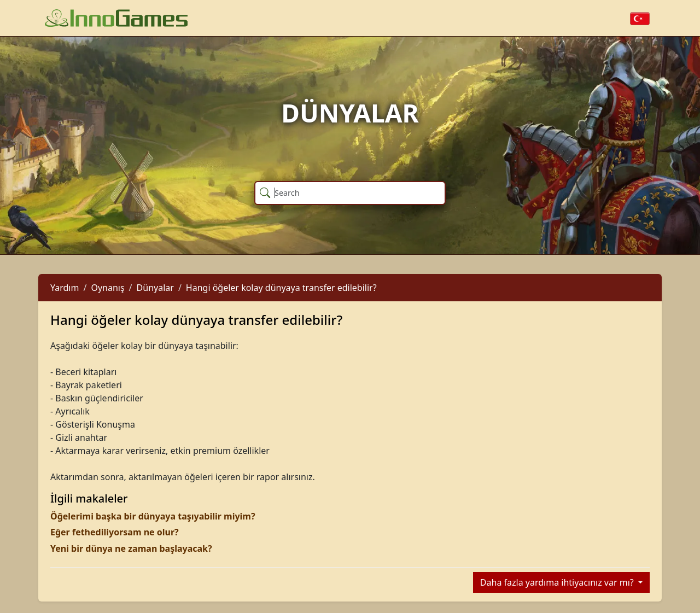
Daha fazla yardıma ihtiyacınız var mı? (558, 582)
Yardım (65, 288)
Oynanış (107, 288)
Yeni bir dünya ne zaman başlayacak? (131, 548)
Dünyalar (155, 288)
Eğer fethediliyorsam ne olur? (115, 532)
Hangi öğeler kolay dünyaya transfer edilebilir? (281, 288)
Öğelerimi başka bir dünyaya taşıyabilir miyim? (153, 516)
